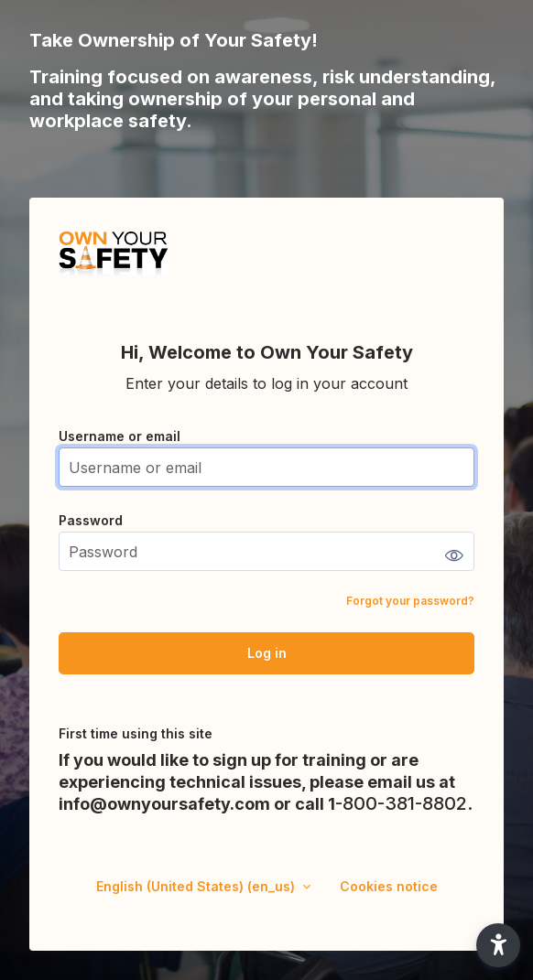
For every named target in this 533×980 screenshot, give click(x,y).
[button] (498, 945)
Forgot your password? (410, 601)
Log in (267, 653)
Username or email (120, 436)
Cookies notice (389, 886)
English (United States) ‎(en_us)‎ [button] (197, 886)
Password (91, 520)
